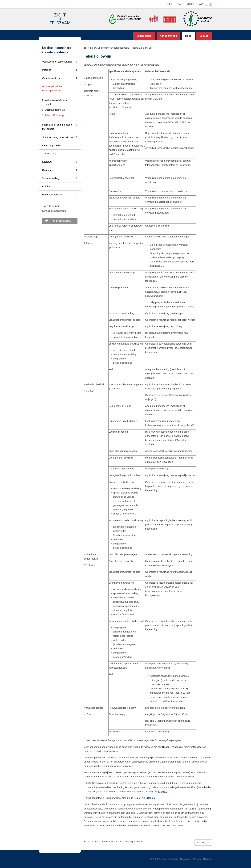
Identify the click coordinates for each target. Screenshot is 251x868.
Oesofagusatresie (52, 78)
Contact (190, 4)
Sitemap (208, 859)
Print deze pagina (62, 221)
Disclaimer (186, 859)
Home (169, 4)
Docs (188, 36)
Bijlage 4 (167, 747)
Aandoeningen (168, 36)
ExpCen (204, 36)
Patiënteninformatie (53, 195)
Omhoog (202, 842)
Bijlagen (47, 170)
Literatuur (47, 162)
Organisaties (144, 36)
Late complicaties (52, 145)
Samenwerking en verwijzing (57, 137)
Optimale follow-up (55, 110)
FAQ (179, 4)
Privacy (197, 859)
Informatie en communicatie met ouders (57, 127)
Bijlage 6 (150, 798)
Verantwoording (51, 178)
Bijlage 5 (162, 791)
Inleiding (47, 70)
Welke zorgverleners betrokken (56, 102)
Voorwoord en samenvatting (57, 62)
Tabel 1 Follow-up (54, 115)
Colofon (46, 186)
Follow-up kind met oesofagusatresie (52, 88)
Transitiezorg (49, 154)
